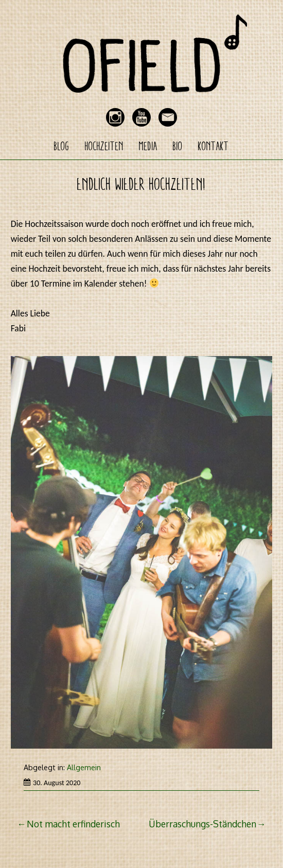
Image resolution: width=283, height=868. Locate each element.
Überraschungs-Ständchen (202, 824)
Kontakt (214, 146)
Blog (62, 146)
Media (148, 146)
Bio (178, 146)
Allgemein (84, 767)
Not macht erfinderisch (73, 824)
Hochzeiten (104, 146)
